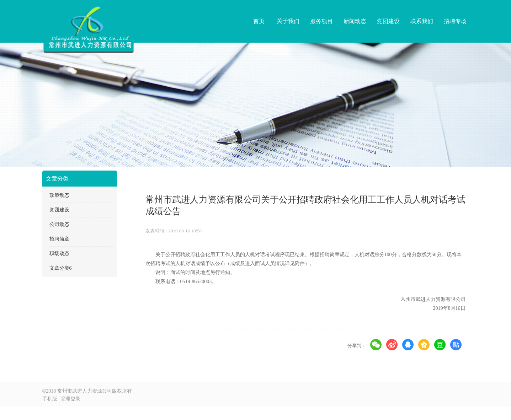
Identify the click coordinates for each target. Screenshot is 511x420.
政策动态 (59, 195)
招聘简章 (59, 239)
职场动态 (59, 254)
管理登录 (70, 399)
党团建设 (59, 210)
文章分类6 (61, 268)
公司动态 (59, 224)
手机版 (50, 399)
